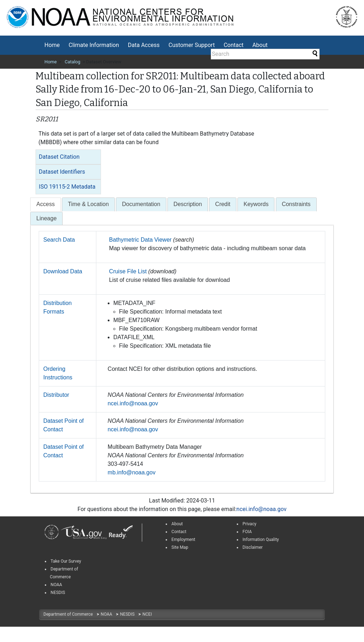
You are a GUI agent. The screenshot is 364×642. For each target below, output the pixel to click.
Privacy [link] (249, 524)
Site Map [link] (180, 547)
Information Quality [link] (261, 540)
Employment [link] (183, 540)
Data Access (144, 45)
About (260, 45)
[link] (52, 532)
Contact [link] (179, 532)
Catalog (73, 62)
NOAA (107, 614)
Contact (234, 45)
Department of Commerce (69, 614)
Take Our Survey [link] (66, 561)
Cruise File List (128, 271)
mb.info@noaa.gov (132, 472)
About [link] (177, 524)
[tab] (68, 157)
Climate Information (94, 45)
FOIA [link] (247, 532)
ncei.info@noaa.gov (133, 403)
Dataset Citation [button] (59, 157)
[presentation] (45, 204)
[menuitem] (52, 45)
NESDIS (128, 614)
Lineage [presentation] (46, 218)
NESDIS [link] (58, 593)
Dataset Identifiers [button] (62, 172)
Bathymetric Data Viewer (140, 240)
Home (52, 45)
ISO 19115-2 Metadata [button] (67, 187)
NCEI (147, 614)
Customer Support (192, 45)
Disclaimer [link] (253, 547)
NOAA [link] (56, 585)
